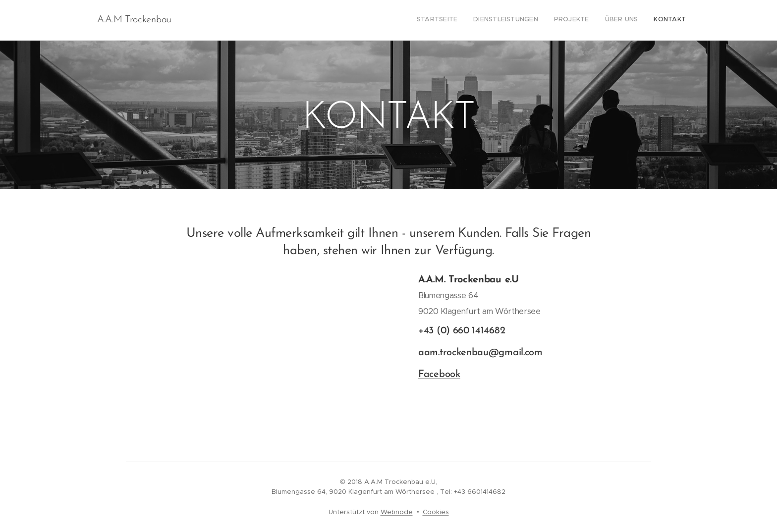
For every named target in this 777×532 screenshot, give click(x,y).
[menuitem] (625, 20)
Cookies (436, 512)
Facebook (439, 374)
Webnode (397, 512)
